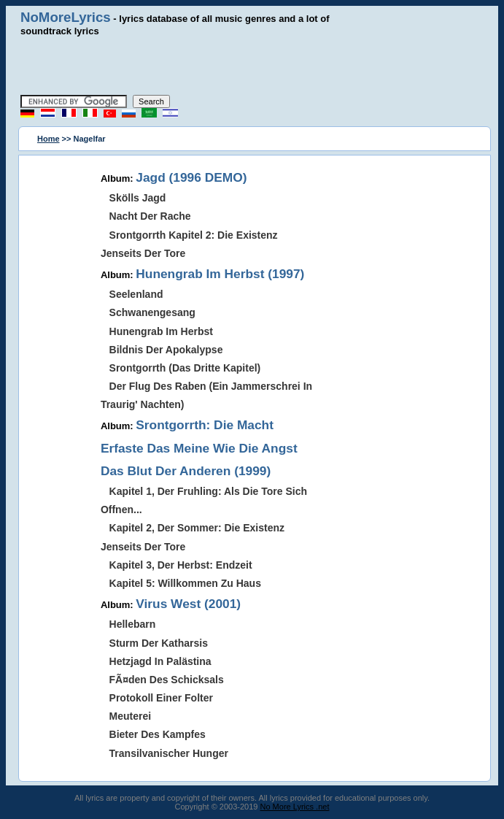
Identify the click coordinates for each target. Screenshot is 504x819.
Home (49, 139)
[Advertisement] (252, 66)
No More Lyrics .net (295, 807)
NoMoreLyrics (66, 17)
